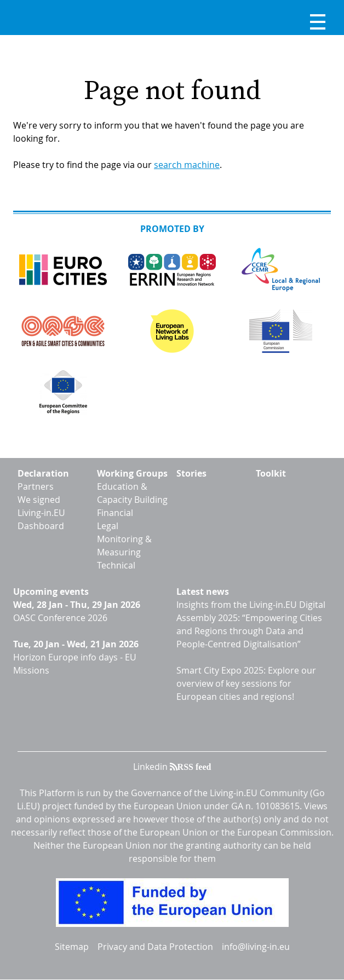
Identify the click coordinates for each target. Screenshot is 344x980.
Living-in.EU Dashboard (41, 519)
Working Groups (132, 473)
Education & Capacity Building (132, 493)
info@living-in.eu (256, 947)
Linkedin (150, 767)
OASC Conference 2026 (60, 618)
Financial (115, 513)
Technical (116, 565)
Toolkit (271, 473)
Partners (36, 486)
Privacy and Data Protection (155, 947)
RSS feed (194, 767)
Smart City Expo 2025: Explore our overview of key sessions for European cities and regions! (246, 683)
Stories (191, 473)
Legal (108, 526)
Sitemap (72, 947)
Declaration (43, 473)
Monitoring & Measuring (124, 546)
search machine (187, 165)
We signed (39, 500)
